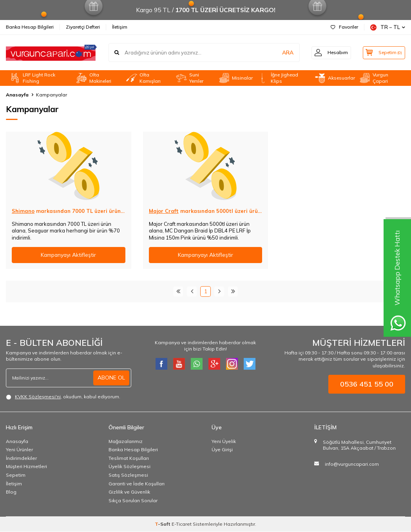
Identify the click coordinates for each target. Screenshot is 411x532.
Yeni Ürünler (19, 449)
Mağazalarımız (126, 441)
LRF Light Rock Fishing (32, 78)
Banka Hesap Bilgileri (30, 27)
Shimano (23, 211)
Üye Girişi (222, 449)
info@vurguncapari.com (352, 464)
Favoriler (344, 27)
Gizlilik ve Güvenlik (129, 492)
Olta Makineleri (93, 78)
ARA (283, 53)
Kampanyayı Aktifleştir (69, 255)
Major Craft (164, 211)
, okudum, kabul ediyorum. (63, 397)
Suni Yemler (189, 78)
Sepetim (16, 475)
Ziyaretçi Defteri (83, 27)
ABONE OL (111, 378)
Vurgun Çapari (374, 78)
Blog (11, 492)
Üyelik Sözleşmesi (129, 467)
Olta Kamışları (143, 78)
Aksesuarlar (335, 78)
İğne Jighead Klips (278, 78)
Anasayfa (17, 95)
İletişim (120, 27)
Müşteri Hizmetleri (26, 467)
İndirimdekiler (21, 458)
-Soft (163, 524)
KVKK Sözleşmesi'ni (38, 397)
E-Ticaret (182, 524)
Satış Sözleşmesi (128, 475)
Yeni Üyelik (224, 441)
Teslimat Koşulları (129, 458)
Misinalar (235, 78)
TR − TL (388, 27)
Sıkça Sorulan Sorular (133, 500)
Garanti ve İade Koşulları (137, 484)
